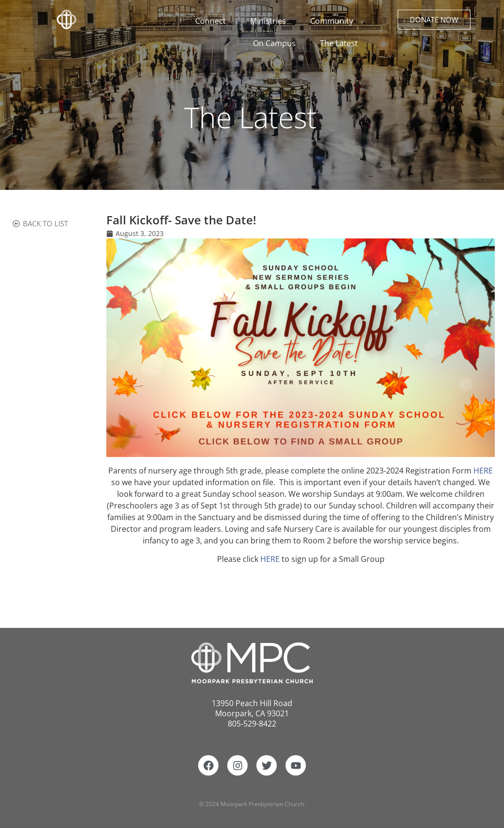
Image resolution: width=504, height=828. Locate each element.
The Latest (339, 43)
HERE (483, 471)
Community (334, 21)
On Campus (277, 43)
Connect (213, 21)
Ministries (270, 21)
